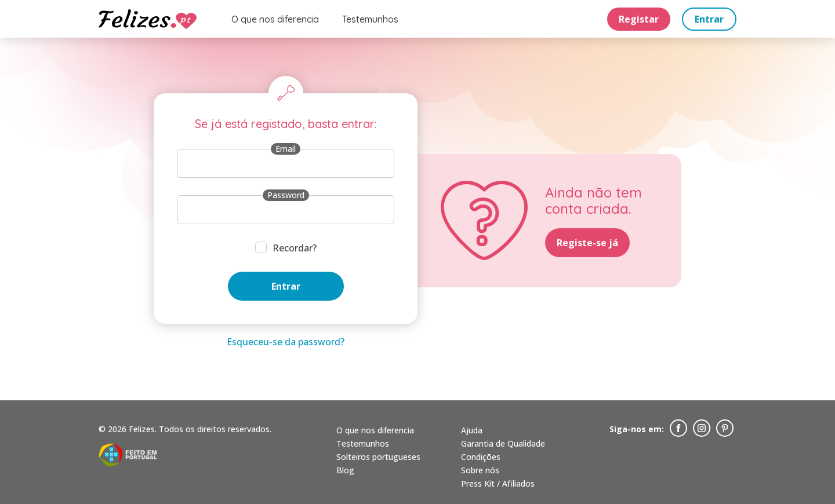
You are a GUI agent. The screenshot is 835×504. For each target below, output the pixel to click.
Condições (481, 457)
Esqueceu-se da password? (286, 342)
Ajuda (472, 430)
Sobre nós (480, 470)
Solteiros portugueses (378, 457)
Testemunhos (370, 19)
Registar (639, 19)
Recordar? (295, 248)
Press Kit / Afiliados (498, 483)
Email (286, 149)
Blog (345, 470)
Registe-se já (587, 243)
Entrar (709, 19)
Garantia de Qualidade (503, 443)
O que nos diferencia (275, 19)
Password (286, 195)
